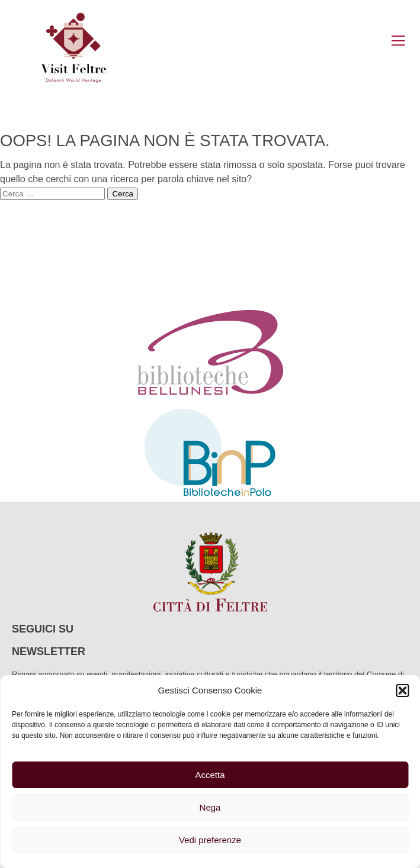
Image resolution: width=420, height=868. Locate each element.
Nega (210, 807)
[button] (402, 690)
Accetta (210, 775)
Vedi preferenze (210, 840)
